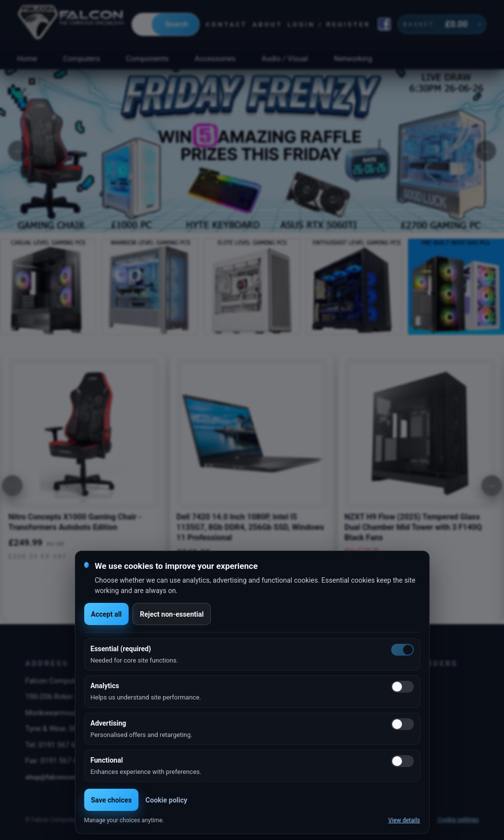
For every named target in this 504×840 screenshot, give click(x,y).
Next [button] (486, 151)
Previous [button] (18, 151)
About (267, 24)
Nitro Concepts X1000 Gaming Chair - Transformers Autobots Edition (75, 522)
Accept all (107, 614)
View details (404, 820)
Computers (82, 59)
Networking (353, 59)
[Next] (492, 486)
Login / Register (329, 24)
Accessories (215, 59)
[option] (252, 151)
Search (177, 24)
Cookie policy (166, 800)
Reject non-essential (172, 614)
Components (148, 59)
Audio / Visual (285, 59)
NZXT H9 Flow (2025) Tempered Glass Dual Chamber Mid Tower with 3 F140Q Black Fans (413, 527)
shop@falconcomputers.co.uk (70, 777)
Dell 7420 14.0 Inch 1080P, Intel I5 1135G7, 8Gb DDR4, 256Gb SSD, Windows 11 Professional (250, 527)
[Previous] (12, 486)
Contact (226, 24)
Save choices (112, 800)
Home (27, 59)
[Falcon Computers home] (72, 24)
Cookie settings (458, 820)
